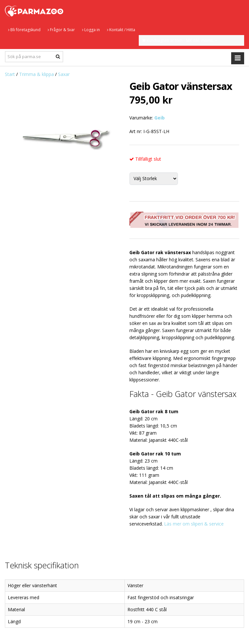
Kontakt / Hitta (121, 30)
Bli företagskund (24, 30)
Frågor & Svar (61, 30)
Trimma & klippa (36, 74)
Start (10, 74)
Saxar (64, 74)
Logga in (91, 30)
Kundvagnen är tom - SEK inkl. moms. (180, 40)
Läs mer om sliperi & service (194, 524)
